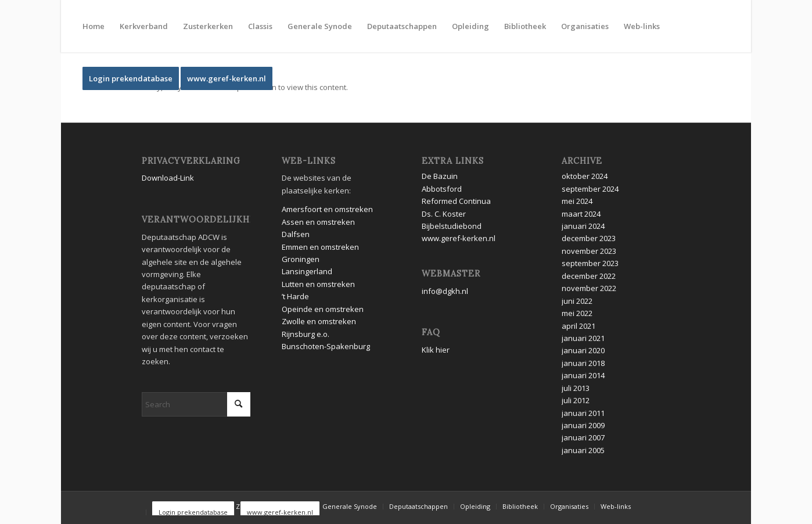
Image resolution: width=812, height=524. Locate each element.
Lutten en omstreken (318, 284)
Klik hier (436, 350)
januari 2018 (583, 363)
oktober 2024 (585, 176)
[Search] (196, 404)
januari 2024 (583, 226)
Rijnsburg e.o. (306, 334)
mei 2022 (577, 313)
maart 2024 (581, 214)
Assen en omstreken (318, 222)
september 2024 (590, 189)
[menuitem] (94, 26)
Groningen (301, 259)
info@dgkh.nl (445, 291)
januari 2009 (583, 425)
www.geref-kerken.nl (459, 238)
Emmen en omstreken (320, 247)
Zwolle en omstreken (319, 321)
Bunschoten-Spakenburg (326, 346)
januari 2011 (583, 413)
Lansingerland (307, 271)
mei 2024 (577, 201)
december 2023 (589, 238)
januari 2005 (583, 450)
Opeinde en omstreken (323, 309)
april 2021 (579, 326)
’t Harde (295, 296)
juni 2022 (577, 301)
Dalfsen (296, 234)
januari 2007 (583, 437)
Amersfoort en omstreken (327, 209)
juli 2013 (576, 388)
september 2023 (590, 263)
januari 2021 (583, 338)
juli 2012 (576, 400)
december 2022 (589, 276)
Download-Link (168, 178)
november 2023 (589, 251)
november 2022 (589, 288)
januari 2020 (583, 350)
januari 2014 (583, 375)
